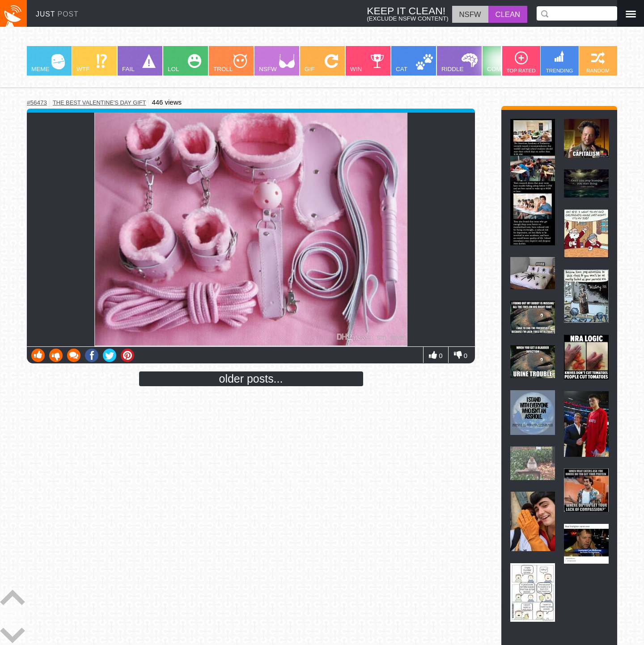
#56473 (37, 103)
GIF (321, 63)
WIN (367, 63)
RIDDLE (460, 63)
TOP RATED (521, 62)
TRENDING (560, 62)
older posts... (251, 379)
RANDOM (598, 62)
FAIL (139, 63)
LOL (184, 63)
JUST (57, 14)
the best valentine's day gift (99, 103)
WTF (92, 63)
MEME (48, 63)
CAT (414, 63)
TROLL (230, 63)
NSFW (277, 63)
